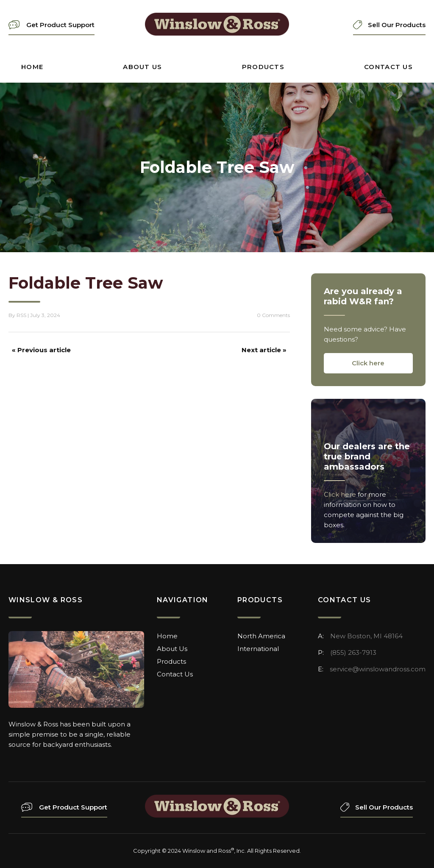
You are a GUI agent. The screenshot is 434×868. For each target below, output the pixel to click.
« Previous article (41, 350)
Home (32, 67)
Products (263, 67)
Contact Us (388, 67)
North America (261, 636)
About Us (142, 67)
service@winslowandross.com (378, 669)
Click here (368, 363)
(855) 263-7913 (353, 652)
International (258, 649)
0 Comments (273, 315)
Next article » (264, 350)
